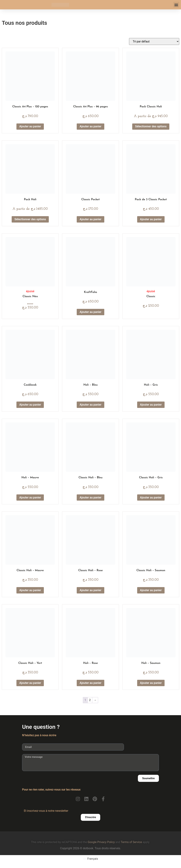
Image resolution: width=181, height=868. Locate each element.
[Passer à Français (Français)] (91, 859)
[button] (176, 5)
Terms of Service (131, 842)
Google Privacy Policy (101, 842)
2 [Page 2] (90, 700)
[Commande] (154, 41)
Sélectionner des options (151, 126)
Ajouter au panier (30, 126)
